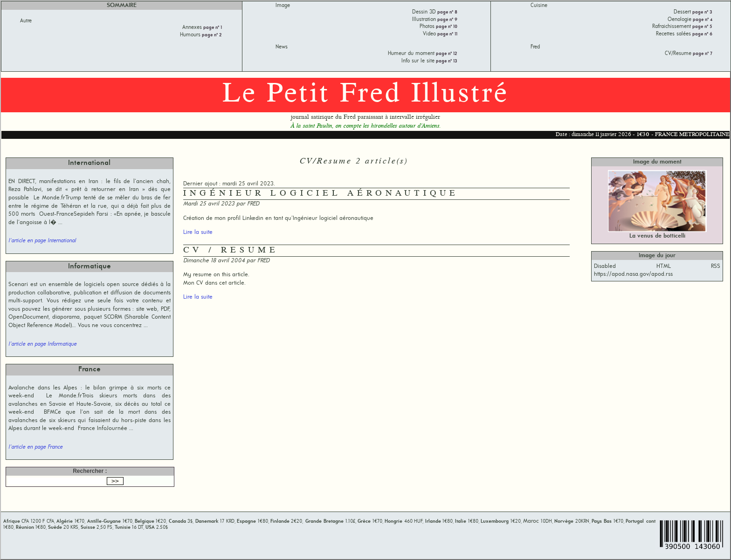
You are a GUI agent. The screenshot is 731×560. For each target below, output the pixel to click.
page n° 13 (446, 61)
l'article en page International (42, 241)
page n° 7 (702, 54)
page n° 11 (447, 34)
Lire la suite (198, 232)
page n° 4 (702, 20)
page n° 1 (212, 28)
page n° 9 (447, 20)
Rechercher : (90, 471)
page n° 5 (702, 27)
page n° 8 (447, 12)
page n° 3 (702, 12)
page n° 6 (702, 34)
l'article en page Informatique (42, 344)
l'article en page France (35, 447)
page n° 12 (446, 54)
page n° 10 (446, 27)
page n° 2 (211, 35)
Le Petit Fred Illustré (365, 95)
